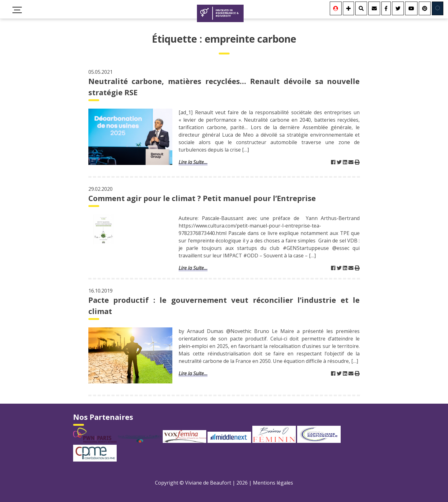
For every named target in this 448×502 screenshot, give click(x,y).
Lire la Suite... (193, 162)
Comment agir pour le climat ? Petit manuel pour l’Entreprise (202, 198)
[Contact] (374, 8)
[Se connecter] (336, 8)
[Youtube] (411, 8)
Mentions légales (273, 483)
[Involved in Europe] (438, 8)
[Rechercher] (361, 8)
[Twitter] (398, 8)
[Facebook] (386, 8)
